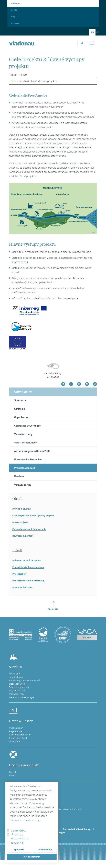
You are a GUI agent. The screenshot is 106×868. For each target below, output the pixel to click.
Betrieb (13, 772)
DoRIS (14, 10)
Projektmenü (18, 75)
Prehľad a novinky (22, 509)
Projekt (13, 776)
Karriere (15, 24)
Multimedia (19, 839)
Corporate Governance (27, 426)
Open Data (14, 742)
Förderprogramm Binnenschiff (25, 681)
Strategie (20, 409)
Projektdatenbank (25, 468)
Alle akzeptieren (32, 857)
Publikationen (16, 728)
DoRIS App (14, 674)
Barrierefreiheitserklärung (77, 829)
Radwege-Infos (17, 694)
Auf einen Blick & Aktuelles (26, 561)
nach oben (53, 606)
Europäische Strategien (28, 460)
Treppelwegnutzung (19, 687)
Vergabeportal (23, 485)
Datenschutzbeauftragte (22, 697)
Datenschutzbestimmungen (26, 820)
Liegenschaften (17, 684)
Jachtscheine (16, 677)
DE (92, 32)
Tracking (17, 843)
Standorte (20, 400)
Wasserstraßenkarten (20, 735)
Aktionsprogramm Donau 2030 (32, 451)
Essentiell (18, 830)
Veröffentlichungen (26, 443)
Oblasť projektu (20, 523)
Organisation (22, 417)
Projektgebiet (19, 574)
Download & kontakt (23, 536)
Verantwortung (23, 434)
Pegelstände (15, 731)
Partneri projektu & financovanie (29, 529)
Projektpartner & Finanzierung (28, 581)
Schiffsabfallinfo (18, 691)
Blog (13, 17)
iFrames (17, 835)
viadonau (15, 3)
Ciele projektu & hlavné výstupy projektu (33, 516)
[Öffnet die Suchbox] (82, 43)
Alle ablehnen (45, 850)
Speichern (19, 850)
